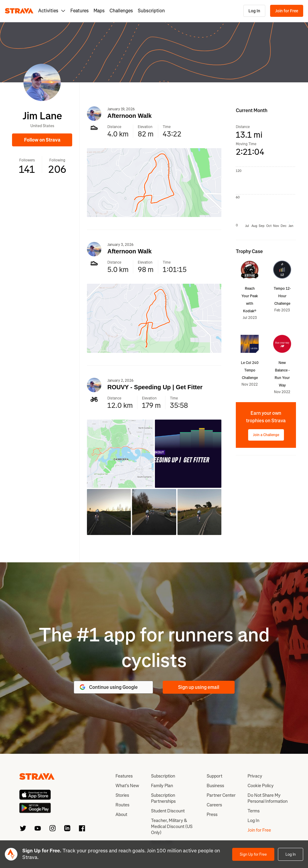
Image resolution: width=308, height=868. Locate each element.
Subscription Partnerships (163, 798)
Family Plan (162, 786)
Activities (52, 11)
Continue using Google (108, 687)
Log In (254, 11)
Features (80, 11)
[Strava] (19, 11)
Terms (254, 811)
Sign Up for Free (253, 854)
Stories (122, 795)
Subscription (151, 11)
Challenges (121, 11)
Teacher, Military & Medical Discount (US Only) (172, 827)
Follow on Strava (42, 140)
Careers (214, 805)
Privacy (255, 776)
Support (214, 776)
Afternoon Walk (129, 116)
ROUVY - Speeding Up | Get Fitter (155, 387)
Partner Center (221, 795)
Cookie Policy (261, 786)
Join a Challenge (266, 435)
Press (212, 815)
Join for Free (287, 11)
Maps (99, 11)
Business (215, 786)
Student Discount (168, 811)
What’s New (127, 786)
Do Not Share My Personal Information (268, 798)
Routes (122, 805)
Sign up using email (199, 687)
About (121, 815)
